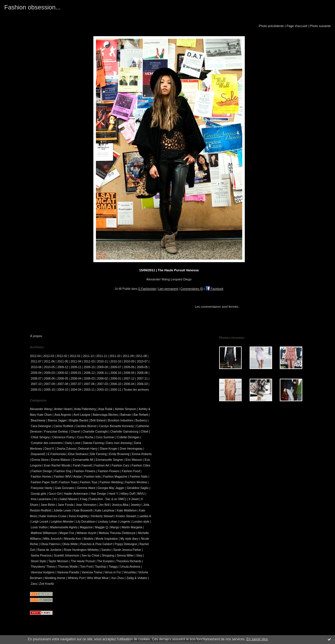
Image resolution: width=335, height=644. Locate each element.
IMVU (141, 494)
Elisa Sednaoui (78, 454)
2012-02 (62, 356)
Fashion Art (102, 465)
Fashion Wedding (111, 482)
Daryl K (50, 449)
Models (89, 539)
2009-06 (129, 367)
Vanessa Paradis (68, 572)
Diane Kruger (109, 449)
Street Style (38, 561)
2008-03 (89, 379)
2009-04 (36, 373)
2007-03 (102, 384)
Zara (34, 584)
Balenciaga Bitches (105, 415)
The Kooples (105, 561)
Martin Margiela (132, 527)
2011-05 (63, 361)
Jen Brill (104, 505)
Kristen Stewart (126, 516)
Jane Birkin (48, 505)
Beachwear (38, 420)
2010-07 (142, 361)
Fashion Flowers (85, 471)
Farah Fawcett (82, 465)
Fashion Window (136, 482)
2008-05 (63, 379)
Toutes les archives (136, 390)
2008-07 (36, 379)
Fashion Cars (120, 465)
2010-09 (129, 361)
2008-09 (129, 373)
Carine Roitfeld (63, 426)
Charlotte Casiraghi (95, 432)
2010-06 (36, 367)
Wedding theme (55, 578)
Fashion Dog (63, 471)
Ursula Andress (130, 567)
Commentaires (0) (192, 289)
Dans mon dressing (119, 443)
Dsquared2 (38, 454)
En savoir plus (257, 639)
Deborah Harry (88, 449)
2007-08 (63, 384)
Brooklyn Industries (120, 420)
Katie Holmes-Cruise (53, 516)
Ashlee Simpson (126, 409)
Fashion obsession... (32, 7)
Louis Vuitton (39, 527)
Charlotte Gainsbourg (124, 432)
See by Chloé (91, 556)
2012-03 (49, 356)
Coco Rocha (85, 437)
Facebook (215, 289)
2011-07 (36, 361)
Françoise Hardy (42, 488)
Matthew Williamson (44, 533)
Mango (115, 527)
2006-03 (142, 384)
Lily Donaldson (86, 522)
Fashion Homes (41, 477)
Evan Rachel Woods (57, 465)
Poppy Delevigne (126, 544)
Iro (56, 499)
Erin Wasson (134, 460)
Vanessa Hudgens (43, 572)
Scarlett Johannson (66, 556)
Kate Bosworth (83, 510)
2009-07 (116, 367)
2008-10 (116, 373)
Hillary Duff (128, 494)
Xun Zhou (117, 578)
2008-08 (142, 373)
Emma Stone (40, 460)
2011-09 (128, 356)
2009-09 (102, 367)
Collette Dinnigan (128, 437)
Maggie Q (101, 527)
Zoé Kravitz (47, 584)
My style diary (130, 539)
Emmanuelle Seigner (109, 460)
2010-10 (116, 361)
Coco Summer (105, 437)
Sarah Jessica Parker (127, 550)
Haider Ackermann (76, 494)
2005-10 (50, 390)
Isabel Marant (68, 499)
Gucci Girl (55, 494)
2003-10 (102, 390)
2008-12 (89, 373)
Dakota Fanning (93, 443)
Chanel (75, 432)
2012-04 (35, 356)
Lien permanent (168, 289)
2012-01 (75, 356)
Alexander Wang (41, 409)
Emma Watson (61, 460)
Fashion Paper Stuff (44, 482)
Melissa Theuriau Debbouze (117, 533)
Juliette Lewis (62, 510)
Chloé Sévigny (40, 437)
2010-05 (50, 367)
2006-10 (116, 384)
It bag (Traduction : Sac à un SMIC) (103, 499)
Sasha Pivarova (41, 556)
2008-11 (102, 373)
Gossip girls (38, 494)
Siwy (139, 556)
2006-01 (36, 390)
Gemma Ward (86, 488)
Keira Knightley (79, 516)
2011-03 (89, 361)
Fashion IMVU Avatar (68, 477)
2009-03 (50, 373)
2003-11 (89, 390)
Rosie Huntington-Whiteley (81, 550)
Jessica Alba (120, 505)
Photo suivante (320, 26)
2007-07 (76, 384)
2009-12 (63, 367)
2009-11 (76, 367)
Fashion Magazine (115, 477)
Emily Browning (119, 454)
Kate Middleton (127, 510)
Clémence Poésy (63, 437)
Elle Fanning (98, 454)
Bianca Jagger (57, 420)
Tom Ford (86, 567)
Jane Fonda (66, 505)
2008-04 (76, 379)
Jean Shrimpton (86, 505)
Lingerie (125, 522)
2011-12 (89, 356)
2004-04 (76, 390)
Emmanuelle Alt (83, 460)
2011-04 (76, 361)
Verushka (130, 572)
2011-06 (50, 361)
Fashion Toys (89, 482)
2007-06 (89, 384)
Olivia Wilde (70, 544)
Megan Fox (67, 533)
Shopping (108, 556)
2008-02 (102, 379)
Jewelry (136, 505)
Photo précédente (271, 26)
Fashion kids (93, 477)
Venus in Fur (113, 572)
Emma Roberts (142, 454)
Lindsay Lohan (108, 522)
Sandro (106, 550)
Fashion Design (42, 471)
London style (141, 522)
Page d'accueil (297, 26)
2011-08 (141, 356)
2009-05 (142, 367)
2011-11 (102, 356)
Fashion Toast (68, 482)
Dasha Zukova (66, 449)
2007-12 (129, 379)
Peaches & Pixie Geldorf (96, 544)
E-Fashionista (147, 289)
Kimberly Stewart (102, 516)
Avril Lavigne (82, 415)
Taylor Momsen (58, 561)
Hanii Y (113, 494)
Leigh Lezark (40, 522)
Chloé (144, 432)
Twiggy (113, 567)
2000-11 (116, 390)
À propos (36, 336)
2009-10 (89, 367)
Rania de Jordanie (49, 550)
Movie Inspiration (107, 539)
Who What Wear (98, 578)
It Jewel (134, 499)
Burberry (141, 420)
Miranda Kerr (73, 539)
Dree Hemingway (131, 449)
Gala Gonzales (65, 488)
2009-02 (63, 373)
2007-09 (50, 384)
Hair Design (98, 494)
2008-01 (116, 379)
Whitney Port (76, 578)
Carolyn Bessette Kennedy (116, 426)
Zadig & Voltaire (137, 578)
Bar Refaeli (141, 415)
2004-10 (63, 390)
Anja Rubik (105, 409)
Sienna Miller (125, 556)
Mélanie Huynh (86, 533)
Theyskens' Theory (43, 567)
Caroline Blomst (86, 426)
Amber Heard (63, 409)
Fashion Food (131, 471)
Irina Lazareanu (41, 499)
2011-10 (115, 356)
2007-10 (36, 384)
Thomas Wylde (68, 567)
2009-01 (76, 373)
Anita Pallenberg (85, 409)
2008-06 (50, 379)
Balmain (126, 415)
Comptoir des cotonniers (47, 443)
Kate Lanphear (105, 510)
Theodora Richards (129, 561)
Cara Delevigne (41, 426)
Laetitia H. (145, 516)
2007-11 (142, 379)
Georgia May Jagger (111, 488)
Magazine (86, 527)
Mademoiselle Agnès (64, 527)
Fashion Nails (139, 477)
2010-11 (102, 361)
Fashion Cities (141, 465)
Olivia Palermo (50, 544)
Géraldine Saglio (138, 488)
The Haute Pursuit (83, 561)
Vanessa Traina (92, 572)
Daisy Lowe (73, 443)
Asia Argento (63, 415)
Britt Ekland (98, 420)
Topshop (101, 567)
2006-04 (129, 384)
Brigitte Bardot (79, 420)
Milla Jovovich (53, 539)
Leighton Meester (62, 522)
